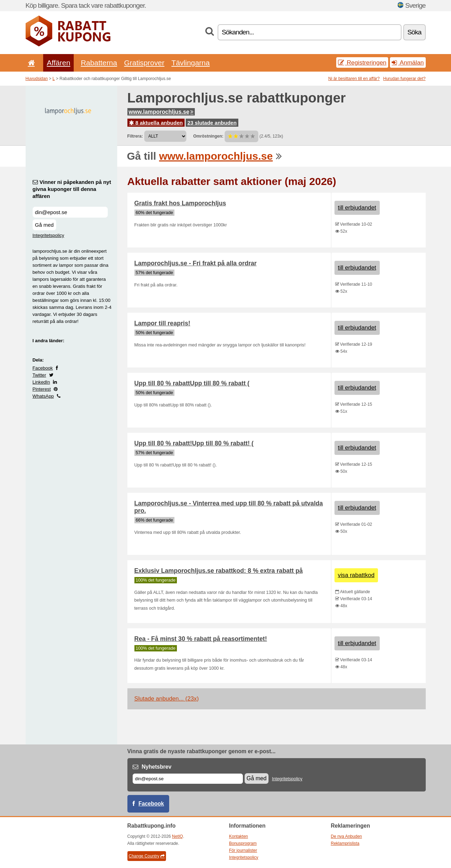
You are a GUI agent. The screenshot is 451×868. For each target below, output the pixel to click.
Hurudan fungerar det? (404, 79)
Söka (414, 32)
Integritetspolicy (48, 235)
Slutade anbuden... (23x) (167, 699)
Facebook (43, 368)
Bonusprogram (243, 843)
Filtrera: (135, 136)
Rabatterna (99, 63)
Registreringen (362, 62)
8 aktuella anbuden (156, 123)
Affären (58, 63)
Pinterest (42, 389)
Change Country (147, 856)
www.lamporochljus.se (161, 112)
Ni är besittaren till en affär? (354, 79)
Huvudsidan (37, 79)
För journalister (243, 850)
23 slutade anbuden (212, 123)
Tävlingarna (190, 63)
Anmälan (408, 62)
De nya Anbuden (347, 836)
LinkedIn (41, 382)
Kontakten (239, 836)
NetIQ (177, 836)
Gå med (44, 225)
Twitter (39, 375)
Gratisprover (144, 63)
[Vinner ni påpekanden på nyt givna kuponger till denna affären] (70, 212)
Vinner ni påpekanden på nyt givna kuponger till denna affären (72, 189)
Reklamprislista (345, 843)
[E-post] (188, 779)
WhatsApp (43, 396)
